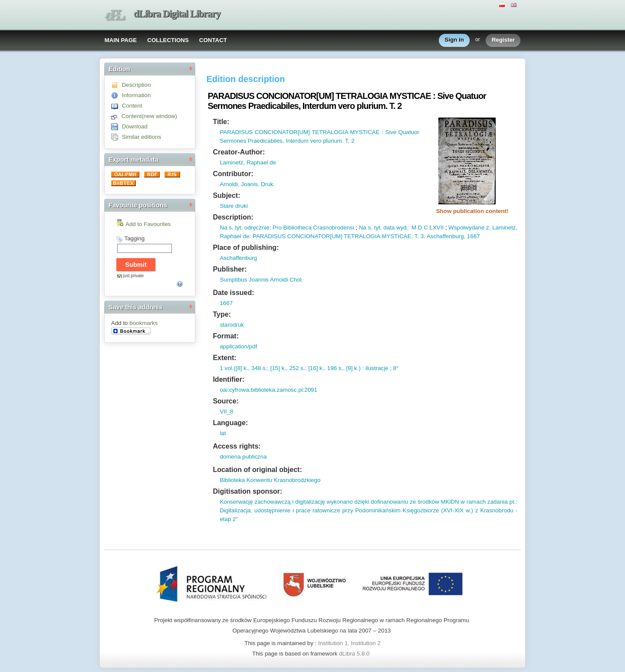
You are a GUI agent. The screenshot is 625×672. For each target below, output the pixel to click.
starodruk (232, 325)
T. (416, 236)
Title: (221, 122)
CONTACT (213, 40)
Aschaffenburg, (445, 236)
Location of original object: (257, 470)
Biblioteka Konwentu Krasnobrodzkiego (270, 480)
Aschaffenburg (238, 258)
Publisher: (230, 269)
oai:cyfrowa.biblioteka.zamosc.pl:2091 (268, 390)
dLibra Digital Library (177, 14)
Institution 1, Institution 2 (349, 643)
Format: (226, 336)
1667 (472, 236)
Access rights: (237, 446)
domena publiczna (243, 457)
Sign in (454, 40)
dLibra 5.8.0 (355, 654)
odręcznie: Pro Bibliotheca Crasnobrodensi (298, 228)
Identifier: (229, 379)
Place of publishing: (246, 247)
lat (223, 433)
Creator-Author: (239, 152)
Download (135, 126)
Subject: (226, 195)
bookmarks (143, 323)
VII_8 (226, 411)
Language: (230, 423)
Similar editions (141, 137)
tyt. (238, 228)
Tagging (134, 238)
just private (133, 276)
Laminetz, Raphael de (248, 162)
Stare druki (234, 206)
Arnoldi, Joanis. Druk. (247, 184)
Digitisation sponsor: (247, 491)
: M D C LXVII (426, 228)
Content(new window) (149, 116)
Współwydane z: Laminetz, (483, 228)
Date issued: (233, 293)
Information (137, 95)
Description (137, 85)
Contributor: (233, 174)
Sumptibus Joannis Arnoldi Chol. (261, 280)
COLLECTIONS (168, 40)
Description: (233, 217)
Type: (222, 314)
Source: (226, 401)
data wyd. (395, 228)
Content (132, 106)
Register (503, 40)
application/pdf (238, 346)
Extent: (224, 358)
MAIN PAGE (121, 40)
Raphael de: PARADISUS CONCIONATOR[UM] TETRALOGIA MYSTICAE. (316, 236)
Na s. (226, 228)
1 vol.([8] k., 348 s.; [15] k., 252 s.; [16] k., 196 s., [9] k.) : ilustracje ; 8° (309, 368)
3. (422, 236)
